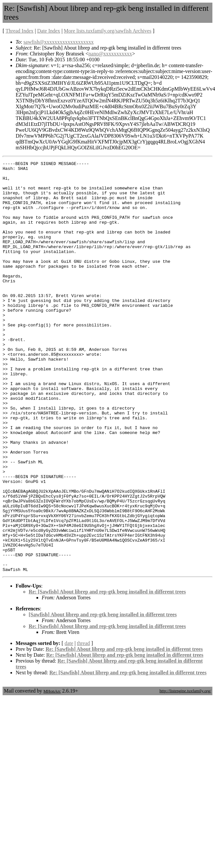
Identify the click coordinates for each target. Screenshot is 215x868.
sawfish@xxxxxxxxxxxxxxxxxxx (59, 42)
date (69, 725)
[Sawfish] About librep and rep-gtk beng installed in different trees (103, 697)
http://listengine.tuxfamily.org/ (185, 773)
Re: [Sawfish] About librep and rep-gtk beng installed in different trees (107, 674)
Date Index (49, 31)
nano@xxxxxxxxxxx (110, 54)
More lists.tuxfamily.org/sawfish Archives (108, 31)
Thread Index (20, 31)
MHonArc (52, 773)
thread (83, 725)
